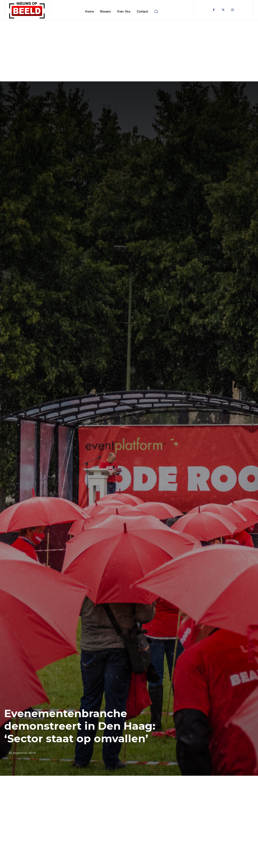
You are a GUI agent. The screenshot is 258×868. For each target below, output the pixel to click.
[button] (156, 12)
